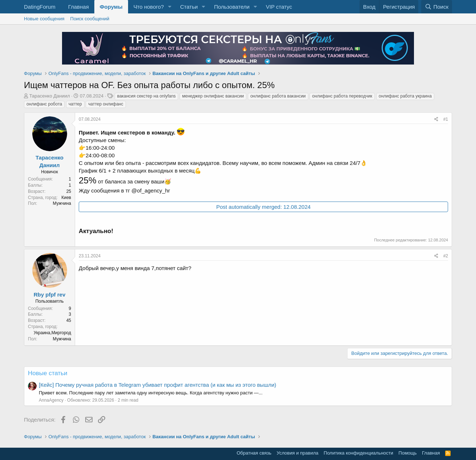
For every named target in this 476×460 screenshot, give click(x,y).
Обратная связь (254, 453)
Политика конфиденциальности (358, 453)
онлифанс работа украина (405, 96)
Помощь (407, 453)
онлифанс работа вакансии (278, 96)
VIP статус (279, 7)
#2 (446, 256)
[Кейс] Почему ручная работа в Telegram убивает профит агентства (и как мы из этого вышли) (157, 385)
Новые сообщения (44, 19)
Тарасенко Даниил (50, 96)
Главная (79, 7)
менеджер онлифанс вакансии (213, 96)
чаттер (75, 104)
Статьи (189, 7)
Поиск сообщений (90, 19)
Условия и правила (298, 453)
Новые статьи (48, 373)
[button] (169, 7)
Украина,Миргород (52, 333)
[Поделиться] (436, 119)
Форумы (111, 7)
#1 (446, 119)
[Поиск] (437, 7)
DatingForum (40, 7)
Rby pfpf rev (50, 295)
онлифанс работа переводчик (342, 96)
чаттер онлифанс (106, 104)
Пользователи (232, 7)
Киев (66, 198)
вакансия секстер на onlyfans (147, 96)
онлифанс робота (44, 104)
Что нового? (149, 7)
